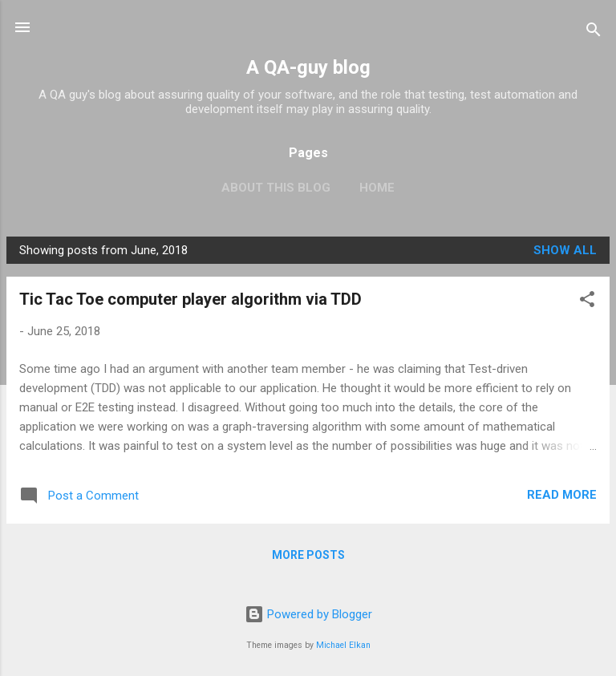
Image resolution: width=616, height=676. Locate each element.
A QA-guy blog (308, 67)
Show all (565, 250)
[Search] (594, 32)
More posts (308, 555)
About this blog (276, 188)
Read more (562, 495)
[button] (587, 302)
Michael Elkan (343, 645)
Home (377, 188)
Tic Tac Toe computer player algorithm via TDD (190, 299)
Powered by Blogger (308, 614)
